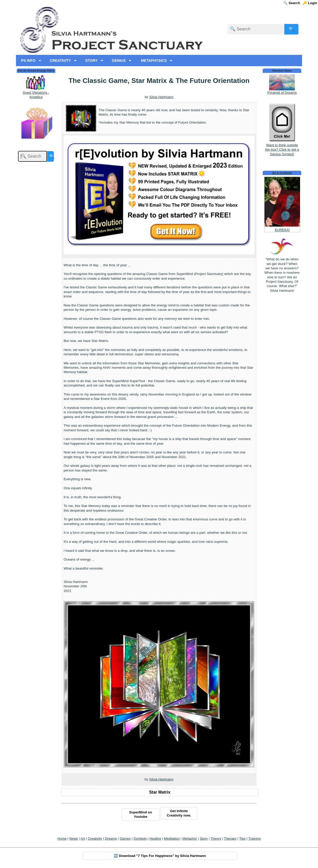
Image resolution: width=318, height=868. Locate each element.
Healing (155, 839)
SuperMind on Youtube (141, 814)
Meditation (172, 839)
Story (204, 839)
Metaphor (190, 839)
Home (62, 839)
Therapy (230, 839)
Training (254, 839)
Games (125, 839)
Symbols (140, 839)
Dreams (111, 839)
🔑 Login (310, 3)
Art (83, 839)
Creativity (95, 839)
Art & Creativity (282, 173)
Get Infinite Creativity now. (179, 813)
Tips (242, 839)
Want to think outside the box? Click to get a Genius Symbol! (282, 147)
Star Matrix (160, 792)
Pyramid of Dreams (282, 93)
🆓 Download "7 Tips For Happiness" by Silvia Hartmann (160, 856)
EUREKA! (282, 230)
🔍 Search (292, 3)
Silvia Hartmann (161, 97)
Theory (216, 839)
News (74, 839)
